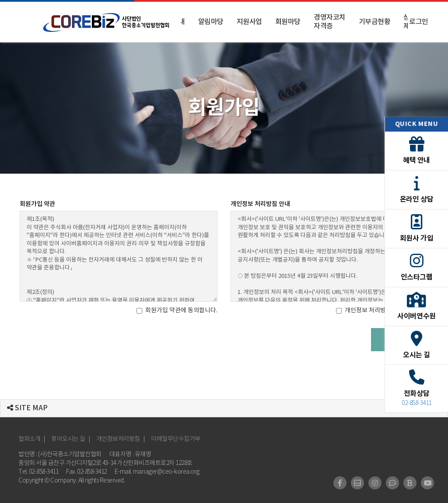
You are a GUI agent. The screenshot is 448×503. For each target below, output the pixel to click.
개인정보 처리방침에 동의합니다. (382, 311)
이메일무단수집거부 (176, 439)
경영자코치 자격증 (330, 22)
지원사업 (249, 22)
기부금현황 (375, 22)
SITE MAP (27, 408)
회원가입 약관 (37, 204)
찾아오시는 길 (68, 439)
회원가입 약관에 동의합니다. (177, 311)
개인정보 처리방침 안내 (260, 204)
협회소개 (29, 439)
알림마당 (211, 22)
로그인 (419, 22)
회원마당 (288, 22)
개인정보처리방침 (118, 439)
